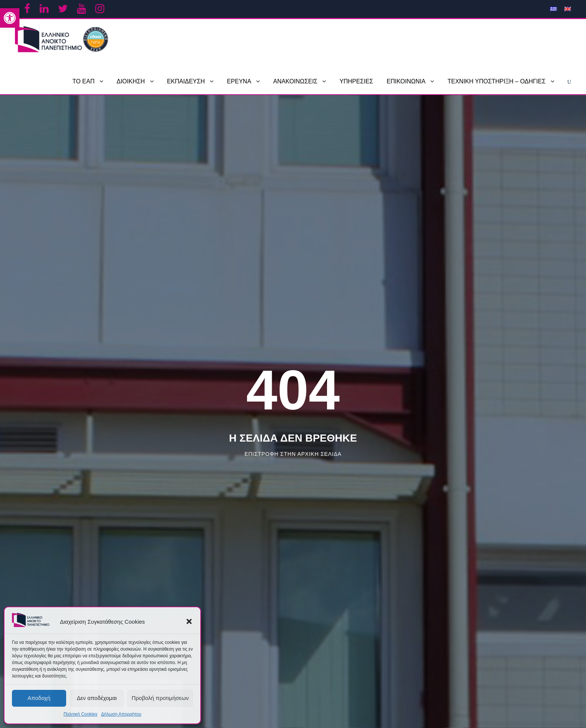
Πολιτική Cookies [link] (81, 714)
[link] (10, 18)
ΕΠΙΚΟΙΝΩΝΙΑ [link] (406, 81)
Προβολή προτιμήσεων (160, 698)
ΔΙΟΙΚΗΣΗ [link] (131, 81)
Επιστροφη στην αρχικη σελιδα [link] (293, 454)
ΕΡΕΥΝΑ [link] (239, 81)
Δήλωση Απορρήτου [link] (121, 714)
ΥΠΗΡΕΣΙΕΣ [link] (356, 81)
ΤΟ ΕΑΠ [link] (84, 81)
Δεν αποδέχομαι (97, 698)
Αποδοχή (39, 698)
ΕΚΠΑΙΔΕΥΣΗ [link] (186, 81)
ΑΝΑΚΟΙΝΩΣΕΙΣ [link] (295, 81)
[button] (189, 621)
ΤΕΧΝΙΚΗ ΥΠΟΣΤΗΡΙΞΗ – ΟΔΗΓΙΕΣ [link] (496, 81)
